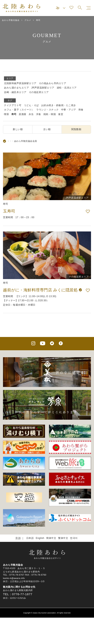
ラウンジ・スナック (47, 110)
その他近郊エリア (39, 92)
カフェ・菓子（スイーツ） (19, 110)
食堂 (61, 114)
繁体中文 (63, 538)
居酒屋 (23, 114)
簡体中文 (51, 538)
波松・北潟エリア (67, 88)
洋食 (39, 114)
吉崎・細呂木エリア (15, 92)
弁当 (31, 114)
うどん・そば (31, 105)
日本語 (30, 538)
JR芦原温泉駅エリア (43, 88)
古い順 (47, 129)
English (40, 538)
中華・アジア (69, 110)
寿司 (14, 114)
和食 (81, 110)
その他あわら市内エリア (53, 83)
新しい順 (18, 129)
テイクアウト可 (13, 105)
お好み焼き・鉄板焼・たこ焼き (59, 105)
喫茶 (6, 114)
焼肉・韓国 (50, 114)
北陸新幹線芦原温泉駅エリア (20, 83)
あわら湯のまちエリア (16, 88)
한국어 (74, 538)
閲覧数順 (76, 129)
